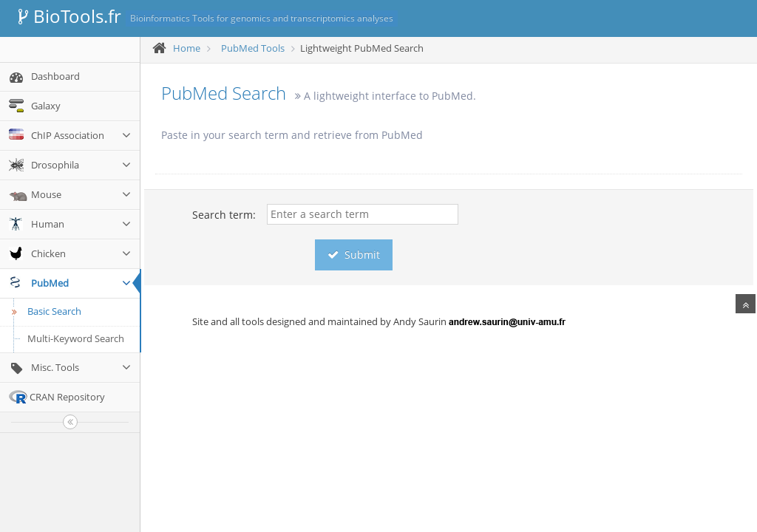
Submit (354, 255)
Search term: (224, 215)
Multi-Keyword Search (76, 338)
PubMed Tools (253, 48)
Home (187, 48)
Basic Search (44, 311)
